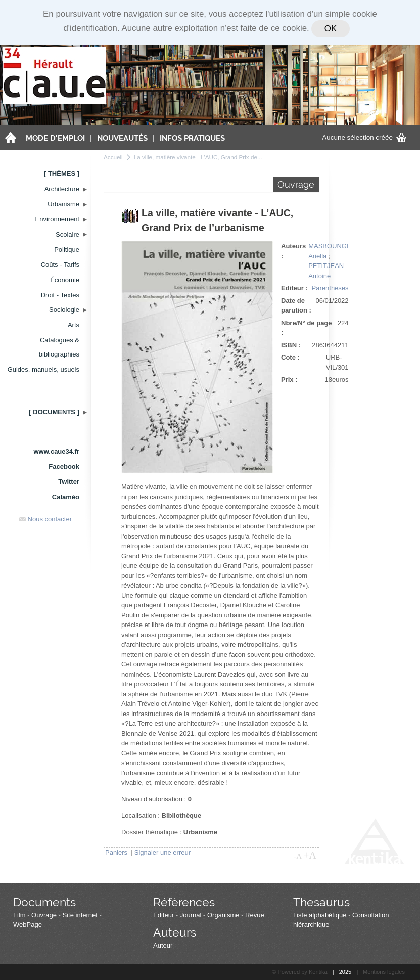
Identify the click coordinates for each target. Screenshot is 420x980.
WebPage (28, 925)
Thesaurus (321, 902)
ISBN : (291, 345)
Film (19, 915)
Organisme (223, 915)
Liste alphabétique (320, 915)
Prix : (289, 380)
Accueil (113, 157)
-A (298, 856)
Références (184, 902)
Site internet (80, 915)
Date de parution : (296, 306)
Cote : (290, 357)
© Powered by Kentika (299, 972)
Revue (255, 915)
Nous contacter (45, 519)
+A (310, 855)
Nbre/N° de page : (307, 328)
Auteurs (175, 932)
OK (331, 29)
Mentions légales (384, 972)
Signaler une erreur (162, 852)
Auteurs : (293, 251)
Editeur (164, 915)
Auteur (163, 945)
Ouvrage (44, 915)
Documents (44, 902)
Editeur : (294, 288)
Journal (191, 915)
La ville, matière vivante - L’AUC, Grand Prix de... (198, 157)
